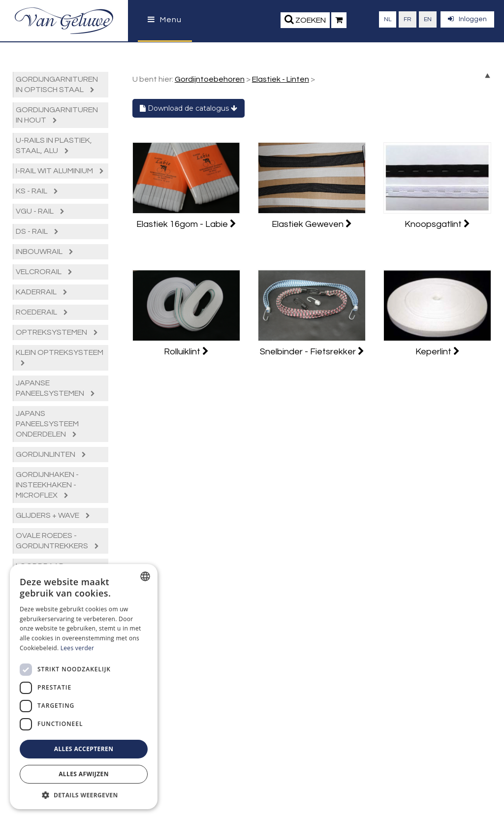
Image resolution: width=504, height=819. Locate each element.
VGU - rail (40, 211)
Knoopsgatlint (437, 224)
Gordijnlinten (51, 454)
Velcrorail (44, 272)
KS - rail (37, 191)
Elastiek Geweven (312, 224)
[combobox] (145, 576)
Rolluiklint (186, 352)
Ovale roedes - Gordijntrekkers (57, 541)
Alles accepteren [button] (84, 749)
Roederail (42, 312)
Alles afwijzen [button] (84, 774)
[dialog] (84, 687)
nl (388, 19)
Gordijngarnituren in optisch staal (57, 84)
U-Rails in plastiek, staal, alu (54, 145)
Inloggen (467, 19)
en (428, 19)
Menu (165, 20)
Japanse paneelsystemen (55, 388)
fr (408, 19)
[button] (84, 795)
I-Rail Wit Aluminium (60, 171)
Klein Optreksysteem (60, 357)
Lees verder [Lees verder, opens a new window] (78, 648)
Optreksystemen (57, 332)
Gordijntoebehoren (210, 79)
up (488, 76)
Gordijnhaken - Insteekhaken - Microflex (47, 485)
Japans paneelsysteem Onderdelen (47, 424)
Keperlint (438, 352)
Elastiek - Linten (281, 79)
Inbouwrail (45, 252)
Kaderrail (42, 292)
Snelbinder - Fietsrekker (312, 352)
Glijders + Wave (53, 515)
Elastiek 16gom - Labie (186, 224)
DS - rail (37, 231)
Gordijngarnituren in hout (57, 115)
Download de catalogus (189, 108)
